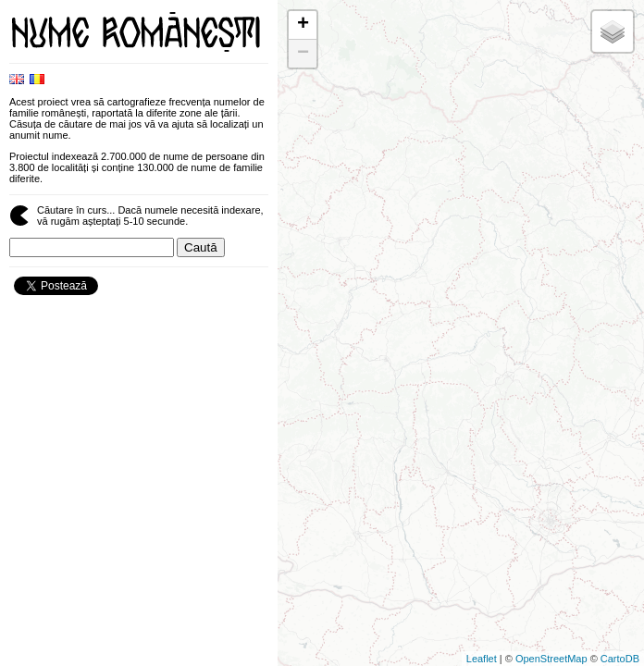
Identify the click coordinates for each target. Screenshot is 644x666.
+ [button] (303, 25)
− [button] (303, 54)
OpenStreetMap (551, 659)
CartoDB (620, 659)
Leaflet (482, 659)
